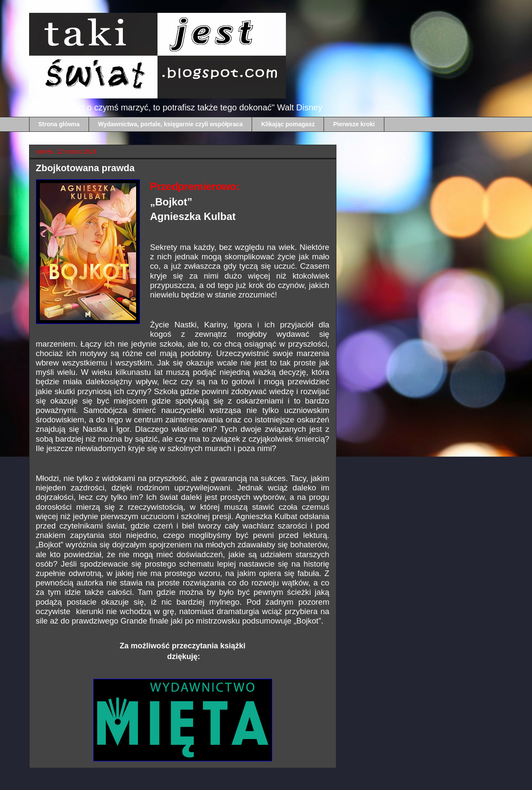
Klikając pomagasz (288, 124)
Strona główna (59, 124)
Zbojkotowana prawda (85, 168)
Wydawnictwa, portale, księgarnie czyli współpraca (170, 124)
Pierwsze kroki (354, 124)
